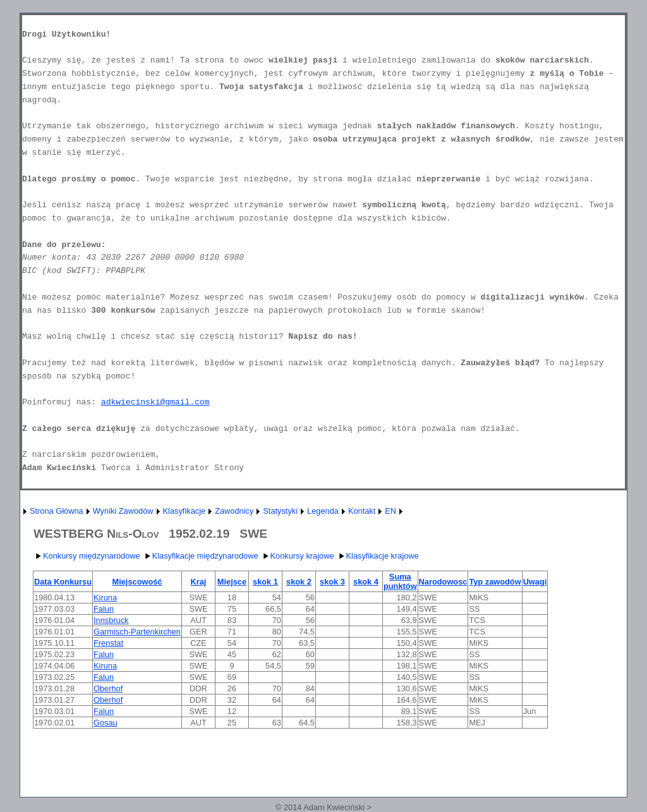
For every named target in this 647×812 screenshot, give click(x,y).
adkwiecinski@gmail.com (155, 402)
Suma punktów (400, 581)
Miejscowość (137, 582)
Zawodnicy (234, 511)
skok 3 (332, 582)
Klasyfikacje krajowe (378, 556)
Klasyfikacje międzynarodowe (200, 556)
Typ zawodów (495, 582)
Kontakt (362, 511)
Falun (104, 609)
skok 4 (366, 582)
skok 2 (299, 582)
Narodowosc (443, 582)
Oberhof (108, 688)
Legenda (323, 511)
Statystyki (280, 511)
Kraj (199, 582)
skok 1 (265, 582)
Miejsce (232, 582)
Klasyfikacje (184, 511)
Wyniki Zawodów (123, 511)
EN (390, 511)
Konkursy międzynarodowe (87, 556)
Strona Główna (57, 511)
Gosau (106, 723)
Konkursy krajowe (297, 556)
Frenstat (108, 643)
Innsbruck (111, 620)
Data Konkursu (63, 582)
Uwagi (535, 582)
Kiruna (105, 597)
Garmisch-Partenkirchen (137, 632)
